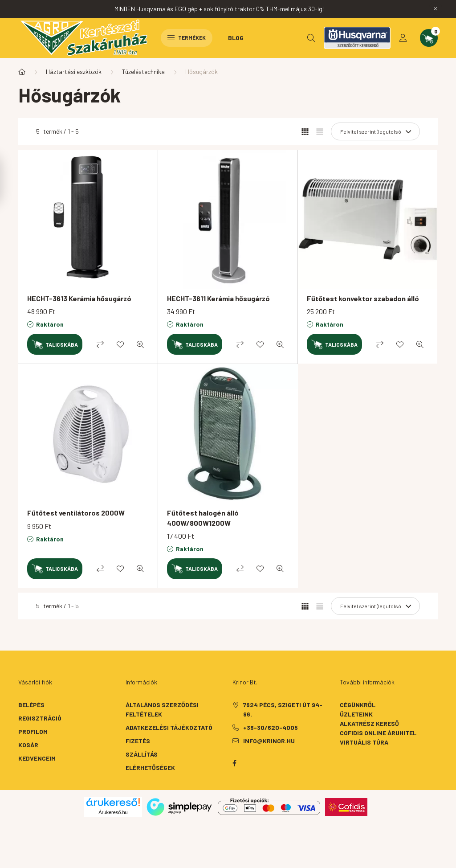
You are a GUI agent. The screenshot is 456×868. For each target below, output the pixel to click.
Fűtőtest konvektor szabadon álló (363, 298)
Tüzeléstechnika (143, 72)
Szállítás (142, 754)
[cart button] (429, 38)
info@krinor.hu (269, 741)
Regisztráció (40, 718)
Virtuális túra (364, 742)
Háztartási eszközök (74, 72)
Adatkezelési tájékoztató (169, 727)
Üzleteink (356, 714)
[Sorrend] (375, 131)
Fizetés (138, 741)
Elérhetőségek (150, 768)
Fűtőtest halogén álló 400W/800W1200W (203, 518)
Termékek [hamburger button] (187, 37)
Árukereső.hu (113, 812)
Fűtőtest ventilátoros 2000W (76, 513)
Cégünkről (358, 705)
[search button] (311, 38)
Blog (236, 38)
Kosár (28, 745)
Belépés (31, 705)
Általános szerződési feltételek (162, 709)
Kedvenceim (37, 758)
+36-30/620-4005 (271, 727)
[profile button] (403, 38)
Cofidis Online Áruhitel (378, 733)
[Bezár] (436, 9)
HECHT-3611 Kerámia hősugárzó (218, 298)
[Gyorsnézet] (140, 344)
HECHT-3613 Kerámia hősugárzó (79, 298)
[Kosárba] (55, 344)
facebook (234, 763)
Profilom (33, 731)
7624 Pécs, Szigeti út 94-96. (283, 709)
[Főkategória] (22, 72)
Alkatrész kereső (369, 723)
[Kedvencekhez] (120, 344)
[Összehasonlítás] (100, 344)
